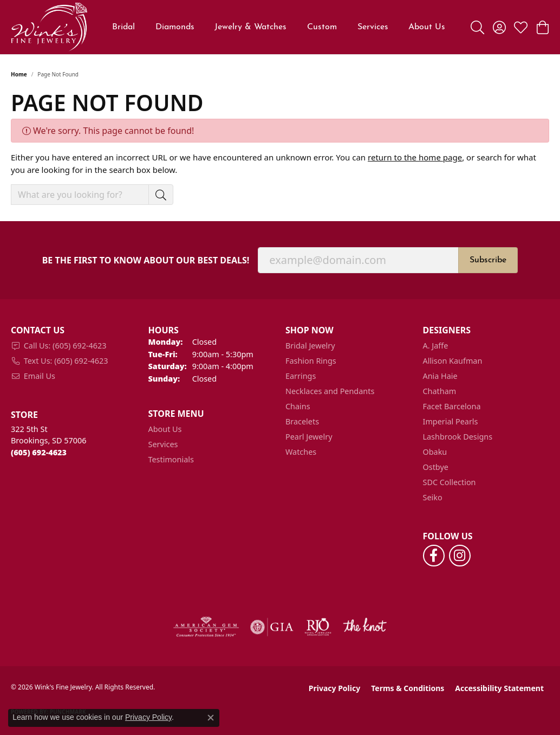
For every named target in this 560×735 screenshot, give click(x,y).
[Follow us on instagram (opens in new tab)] (460, 556)
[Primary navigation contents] (279, 27)
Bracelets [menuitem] (302, 421)
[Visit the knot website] (364, 627)
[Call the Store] (39, 452)
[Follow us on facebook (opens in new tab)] (434, 556)
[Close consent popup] (211, 718)
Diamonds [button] (175, 27)
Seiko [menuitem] (433, 497)
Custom (322, 27)
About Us (165, 429)
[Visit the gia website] (272, 627)
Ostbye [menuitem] (436, 467)
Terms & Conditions (408, 688)
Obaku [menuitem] (435, 452)
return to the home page (415, 157)
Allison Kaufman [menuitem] (453, 361)
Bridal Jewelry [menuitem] (310, 346)
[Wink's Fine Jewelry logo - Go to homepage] (49, 27)
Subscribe (488, 260)
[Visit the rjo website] (318, 627)
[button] (477, 27)
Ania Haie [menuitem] (440, 376)
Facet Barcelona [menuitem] (452, 406)
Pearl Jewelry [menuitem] (309, 437)
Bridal (123, 27)
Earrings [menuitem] (301, 376)
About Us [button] (427, 27)
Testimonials (171, 459)
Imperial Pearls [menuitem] (451, 421)
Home (19, 74)
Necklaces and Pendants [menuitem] (330, 391)
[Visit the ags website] (206, 627)
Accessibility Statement (499, 688)
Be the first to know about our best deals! (146, 260)
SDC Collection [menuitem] (450, 482)
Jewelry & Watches (250, 27)
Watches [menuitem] (301, 452)
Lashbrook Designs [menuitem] (458, 437)
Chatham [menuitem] (440, 391)
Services (373, 27)
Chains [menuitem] (298, 406)
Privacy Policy (334, 688)
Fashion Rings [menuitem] (311, 361)
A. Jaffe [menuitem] (436, 346)
